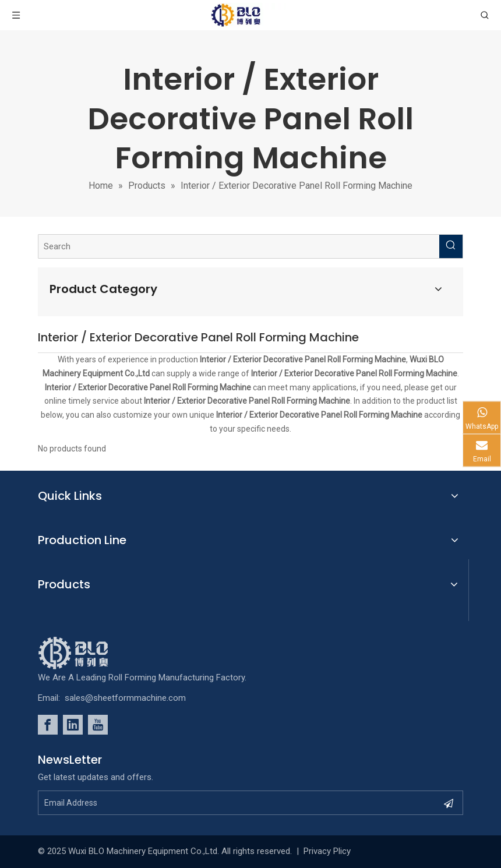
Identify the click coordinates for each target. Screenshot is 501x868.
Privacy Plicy (327, 851)
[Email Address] (229, 803)
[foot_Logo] (91, 653)
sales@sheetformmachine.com (125, 698)
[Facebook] (48, 725)
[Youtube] (98, 725)
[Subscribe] (449, 803)
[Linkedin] (73, 725)
